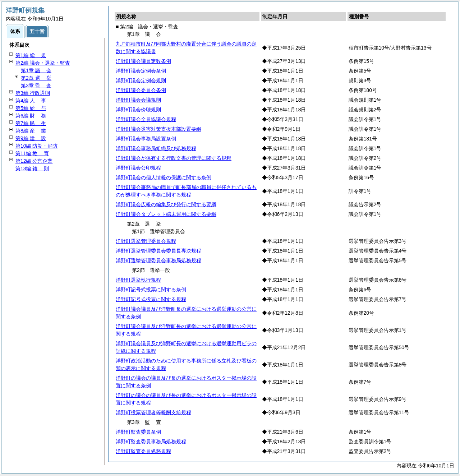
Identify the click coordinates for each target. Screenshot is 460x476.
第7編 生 (31, 123)
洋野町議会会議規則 (138, 100)
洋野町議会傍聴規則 (138, 110)
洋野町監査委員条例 (138, 432)
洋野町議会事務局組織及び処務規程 (156, 148)
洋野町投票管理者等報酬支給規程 (153, 412)
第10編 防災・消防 (36, 146)
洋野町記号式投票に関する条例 (151, 290)
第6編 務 (31, 116)
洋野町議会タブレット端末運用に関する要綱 (166, 214)
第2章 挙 (36, 78)
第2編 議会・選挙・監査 (43, 63)
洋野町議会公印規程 (138, 168)
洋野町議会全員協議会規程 (146, 119)
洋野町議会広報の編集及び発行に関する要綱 (166, 204)
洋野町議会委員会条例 (141, 90)
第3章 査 (36, 86)
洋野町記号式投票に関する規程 (151, 299)
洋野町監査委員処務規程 (143, 451)
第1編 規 (31, 55)
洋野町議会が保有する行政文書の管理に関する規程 (174, 158)
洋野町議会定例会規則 (141, 80)
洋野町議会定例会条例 (141, 71)
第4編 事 (31, 101)
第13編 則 (32, 168)
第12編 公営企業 (34, 161)
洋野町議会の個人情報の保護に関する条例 (164, 177)
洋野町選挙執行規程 (138, 280)
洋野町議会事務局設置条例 (146, 139)
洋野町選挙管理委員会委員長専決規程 (158, 251)
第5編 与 (31, 108)
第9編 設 (31, 138)
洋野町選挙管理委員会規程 (146, 241)
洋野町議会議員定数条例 (143, 61)
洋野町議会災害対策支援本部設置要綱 (158, 129)
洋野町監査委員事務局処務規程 (151, 442)
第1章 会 (36, 70)
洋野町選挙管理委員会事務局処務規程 (158, 260)
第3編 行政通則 (33, 93)
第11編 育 (32, 153)
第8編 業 (31, 131)
